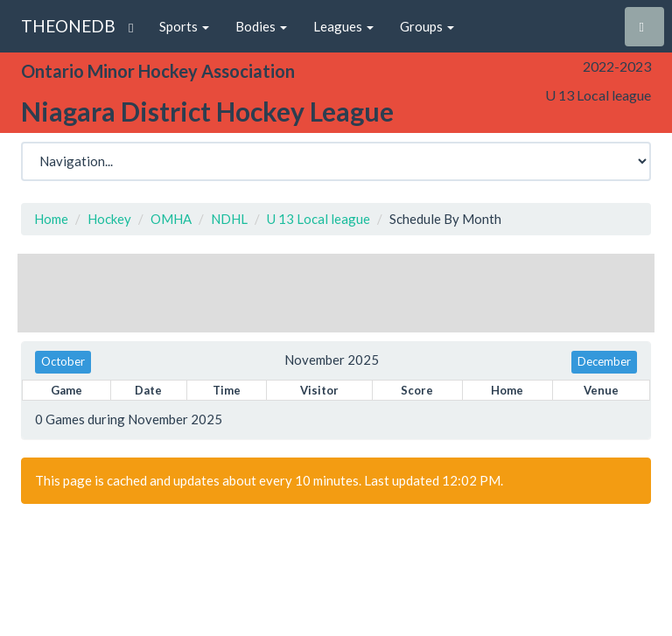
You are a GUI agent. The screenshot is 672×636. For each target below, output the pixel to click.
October (63, 361)
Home (51, 219)
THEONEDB (68, 26)
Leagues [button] (343, 26)
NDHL (229, 219)
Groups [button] (427, 26)
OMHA (171, 219)
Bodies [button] (261, 26)
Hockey (109, 219)
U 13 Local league (318, 219)
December (604, 361)
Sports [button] (184, 26)
